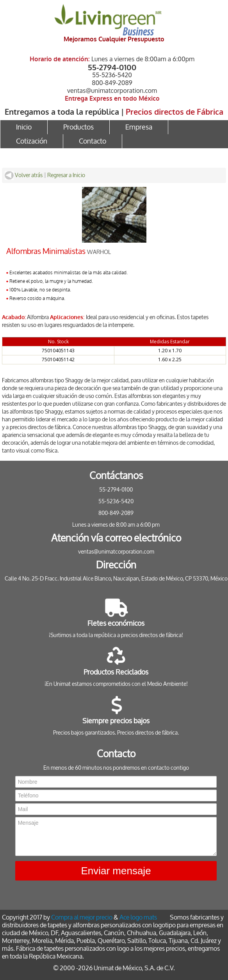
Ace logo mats (138, 917)
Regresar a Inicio (66, 175)
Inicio (24, 127)
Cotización (32, 141)
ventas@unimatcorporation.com (112, 91)
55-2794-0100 (112, 67)
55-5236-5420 (112, 75)
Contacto (93, 141)
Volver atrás (24, 175)
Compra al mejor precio (82, 917)
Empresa (139, 127)
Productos (78, 127)
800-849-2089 (112, 83)
